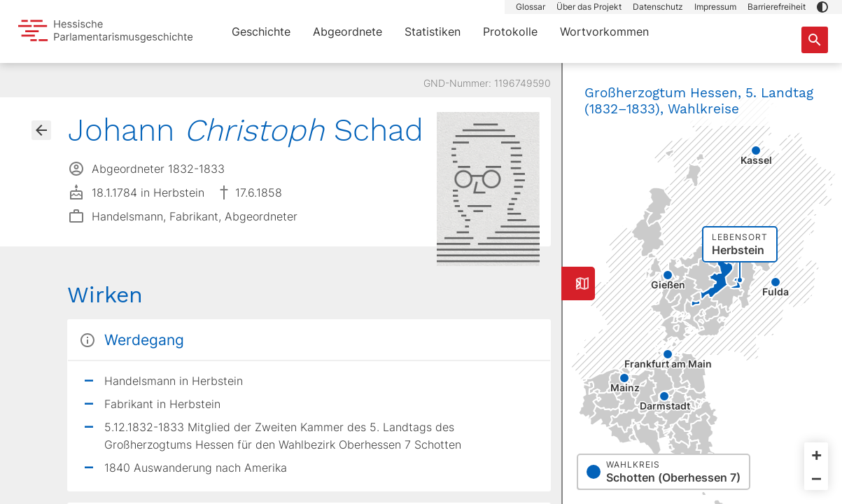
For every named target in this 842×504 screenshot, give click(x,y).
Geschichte (261, 31)
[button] (822, 7)
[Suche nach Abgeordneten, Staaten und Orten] (815, 40)
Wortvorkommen (604, 31)
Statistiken (433, 31)
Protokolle (510, 31)
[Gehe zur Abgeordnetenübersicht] (41, 130)
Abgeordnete (348, 31)
